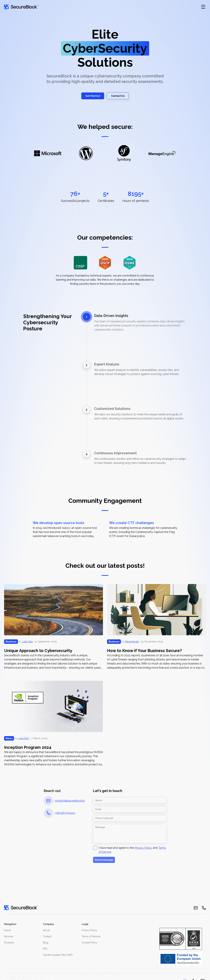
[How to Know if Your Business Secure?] (156, 627)
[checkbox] (95, 848)
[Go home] (21, 7)
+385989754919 (65, 813)
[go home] (21, 908)
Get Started (93, 96)
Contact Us (118, 96)
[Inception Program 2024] (54, 724)
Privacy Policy (143, 848)
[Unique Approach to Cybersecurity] (54, 627)
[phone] (204, 908)
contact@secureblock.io (70, 801)
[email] (196, 908)
